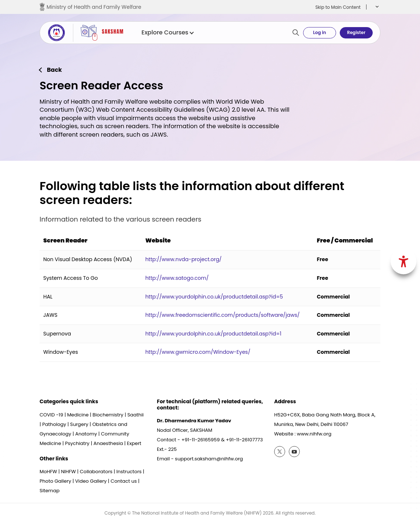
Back (54, 70)
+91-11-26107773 (244, 440)
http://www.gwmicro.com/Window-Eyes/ (198, 352)
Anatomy (86, 434)
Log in (319, 32)
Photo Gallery (55, 481)
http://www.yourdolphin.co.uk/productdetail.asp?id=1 (213, 334)
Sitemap (50, 491)
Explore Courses (167, 33)
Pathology (54, 424)
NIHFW (68, 472)
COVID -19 (51, 415)
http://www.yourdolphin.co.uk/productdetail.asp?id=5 (214, 297)
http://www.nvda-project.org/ (183, 259)
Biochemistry (108, 415)
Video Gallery (91, 481)
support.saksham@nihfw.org (209, 459)
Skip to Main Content (338, 7)
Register (356, 32)
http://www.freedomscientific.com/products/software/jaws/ (222, 315)
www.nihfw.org (314, 434)
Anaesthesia (108, 443)
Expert (134, 443)
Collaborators (96, 472)
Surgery (79, 424)
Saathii (135, 415)
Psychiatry (77, 443)
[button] (376, 7)
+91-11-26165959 (201, 440)
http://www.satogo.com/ (177, 278)
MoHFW (48, 472)
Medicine (78, 415)
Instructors (129, 472)
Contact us (124, 481)
